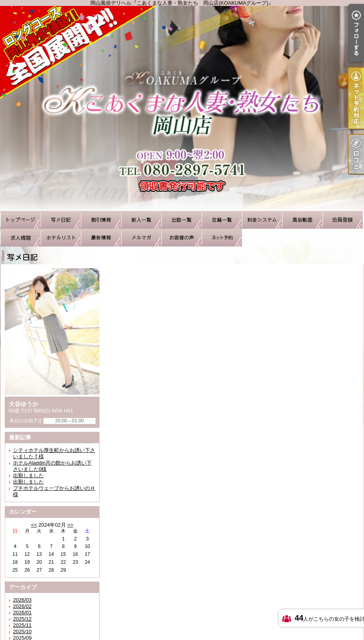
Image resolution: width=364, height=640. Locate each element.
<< (34, 525)
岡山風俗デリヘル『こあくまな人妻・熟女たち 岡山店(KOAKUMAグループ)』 (182, 108)
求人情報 (21, 238)
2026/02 (22, 606)
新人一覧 (141, 220)
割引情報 (101, 220)
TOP (21, 220)
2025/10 (22, 632)
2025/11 (22, 625)
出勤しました (28, 475)
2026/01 (22, 613)
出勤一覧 (182, 220)
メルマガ (141, 238)
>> (70, 525)
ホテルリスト (61, 238)
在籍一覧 (222, 220)
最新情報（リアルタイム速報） (101, 238)
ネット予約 (222, 238)
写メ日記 (61, 220)
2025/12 (22, 619)
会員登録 (343, 220)
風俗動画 (302, 220)
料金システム (262, 220)
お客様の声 (182, 238)
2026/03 (22, 600)
